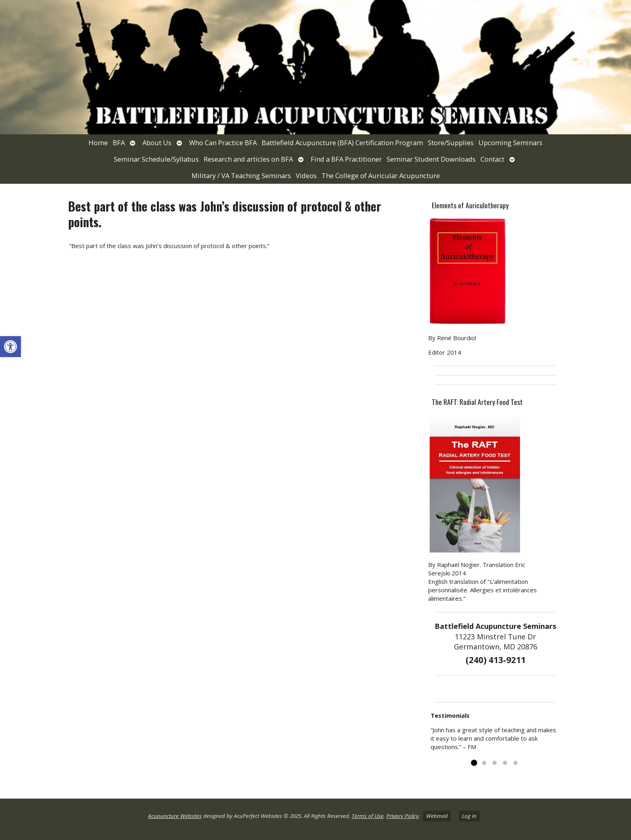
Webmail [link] (437, 816)
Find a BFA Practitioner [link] (346, 159)
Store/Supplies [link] (451, 143)
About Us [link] (157, 143)
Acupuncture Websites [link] (175, 816)
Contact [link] (492, 159)
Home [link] (98, 143)
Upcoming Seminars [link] (510, 143)
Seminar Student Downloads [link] (431, 159)
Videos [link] (306, 176)
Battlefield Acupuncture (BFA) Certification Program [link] (342, 143)
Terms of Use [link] (368, 816)
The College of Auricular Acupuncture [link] (381, 176)
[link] (10, 347)
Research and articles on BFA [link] (248, 159)
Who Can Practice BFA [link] (223, 143)
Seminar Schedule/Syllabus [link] (156, 159)
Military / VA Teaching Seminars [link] (241, 176)
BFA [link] (119, 143)
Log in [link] (469, 816)
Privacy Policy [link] (402, 816)
